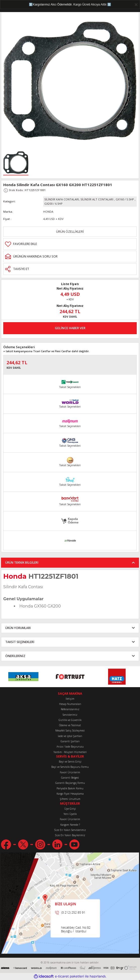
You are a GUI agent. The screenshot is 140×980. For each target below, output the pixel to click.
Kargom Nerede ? (70, 825)
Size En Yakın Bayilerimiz (70, 835)
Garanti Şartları (70, 741)
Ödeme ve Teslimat (70, 725)
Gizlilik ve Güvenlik (70, 720)
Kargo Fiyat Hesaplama (70, 794)
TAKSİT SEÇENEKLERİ (20, 642)
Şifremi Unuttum (70, 799)
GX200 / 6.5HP (53, 204)
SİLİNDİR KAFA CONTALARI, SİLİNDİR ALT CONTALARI (79, 199)
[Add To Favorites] (70, 244)
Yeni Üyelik (70, 814)
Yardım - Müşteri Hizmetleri (70, 752)
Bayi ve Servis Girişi (70, 762)
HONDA (48, 212)
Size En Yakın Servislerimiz (70, 830)
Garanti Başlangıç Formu (70, 783)
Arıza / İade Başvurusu (70, 747)
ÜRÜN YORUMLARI (18, 628)
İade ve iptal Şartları (70, 736)
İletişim (70, 699)
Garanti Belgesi (70, 778)
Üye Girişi (70, 809)
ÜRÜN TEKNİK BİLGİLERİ (22, 562)
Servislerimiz (70, 715)
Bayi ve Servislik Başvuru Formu (70, 767)
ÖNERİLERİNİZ (15, 656)
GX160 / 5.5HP (125, 199)
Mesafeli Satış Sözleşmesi (70, 730)
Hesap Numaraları (70, 704)
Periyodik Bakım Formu (70, 788)
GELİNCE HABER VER (70, 328)
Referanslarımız (70, 709)
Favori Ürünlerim (70, 772)
